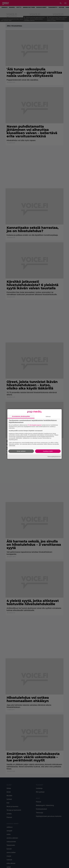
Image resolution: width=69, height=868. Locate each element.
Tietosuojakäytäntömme (54, 457)
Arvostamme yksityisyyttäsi (21, 416)
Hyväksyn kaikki (48, 451)
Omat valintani (21, 451)
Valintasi (48, 416)
